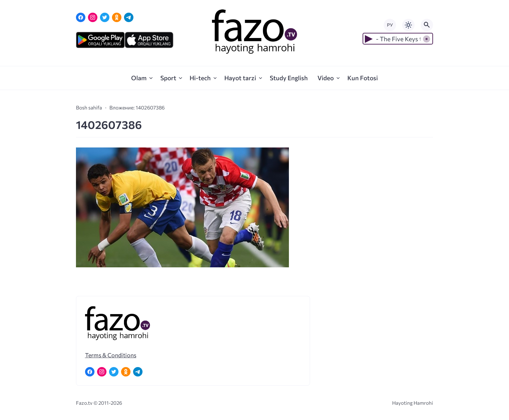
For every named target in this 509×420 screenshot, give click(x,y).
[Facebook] (81, 17)
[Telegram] (129, 17)
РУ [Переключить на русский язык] (390, 25)
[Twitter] (105, 17)
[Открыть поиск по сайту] (427, 25)
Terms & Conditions (111, 355)
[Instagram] (93, 17)
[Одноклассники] (117, 17)
